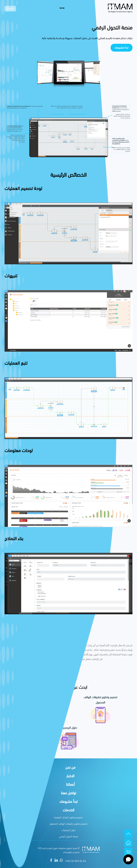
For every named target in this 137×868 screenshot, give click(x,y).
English (10, 9)
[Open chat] (128, 859)
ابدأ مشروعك (122, 47)
